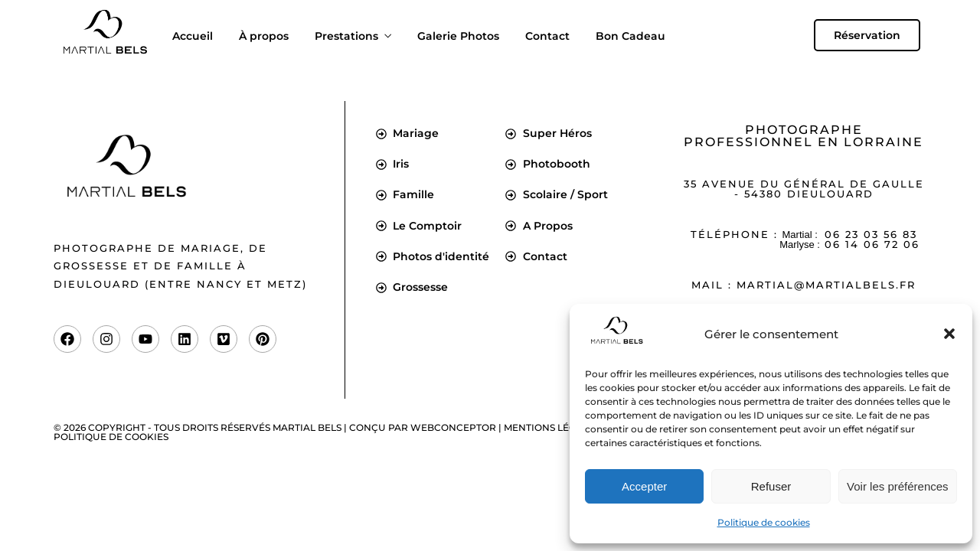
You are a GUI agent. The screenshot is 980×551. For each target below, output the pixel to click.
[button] (949, 334)
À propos (264, 36)
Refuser (771, 486)
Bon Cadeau (630, 36)
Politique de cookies (764, 522)
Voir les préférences (898, 486)
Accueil (193, 36)
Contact (547, 36)
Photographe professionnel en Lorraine (804, 136)
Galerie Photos (458, 36)
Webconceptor (453, 427)
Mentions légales (552, 427)
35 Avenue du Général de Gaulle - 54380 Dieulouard (804, 189)
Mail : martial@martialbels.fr (804, 285)
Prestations (346, 36)
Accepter (644, 486)
